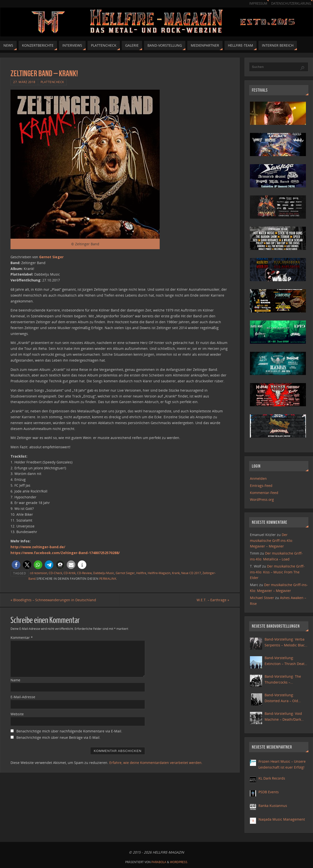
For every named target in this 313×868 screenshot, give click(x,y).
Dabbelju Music (104, 573)
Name (15, 680)
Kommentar (22, 638)
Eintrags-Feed (261, 486)
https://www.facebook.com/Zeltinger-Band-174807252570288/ (65, 553)
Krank (176, 573)
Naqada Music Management (282, 819)
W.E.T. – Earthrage (213, 600)
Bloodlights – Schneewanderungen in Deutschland (53, 600)
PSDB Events (269, 792)
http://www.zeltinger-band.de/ (38, 547)
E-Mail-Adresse (23, 697)
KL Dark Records (272, 778)
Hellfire (141, 573)
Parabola (159, 862)
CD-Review (84, 573)
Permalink (108, 579)
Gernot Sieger (51, 257)
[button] (16, 565)
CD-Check (55, 573)
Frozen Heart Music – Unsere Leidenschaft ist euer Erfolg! (282, 764)
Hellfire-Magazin (159, 573)
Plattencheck (52, 82)
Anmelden (258, 478)
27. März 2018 (24, 82)
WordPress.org (262, 499)
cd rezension (39, 573)
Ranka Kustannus (273, 806)
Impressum (258, 4)
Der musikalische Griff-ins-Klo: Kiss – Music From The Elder (277, 572)
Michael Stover (262, 598)
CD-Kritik (70, 573)
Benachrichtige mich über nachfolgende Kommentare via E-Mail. (69, 731)
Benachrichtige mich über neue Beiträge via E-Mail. (58, 737)
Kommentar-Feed (264, 493)
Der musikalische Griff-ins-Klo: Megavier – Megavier (271, 541)
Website (17, 714)
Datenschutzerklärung (291, 4)
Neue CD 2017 (191, 573)
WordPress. (179, 862)
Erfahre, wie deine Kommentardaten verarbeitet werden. (156, 763)
